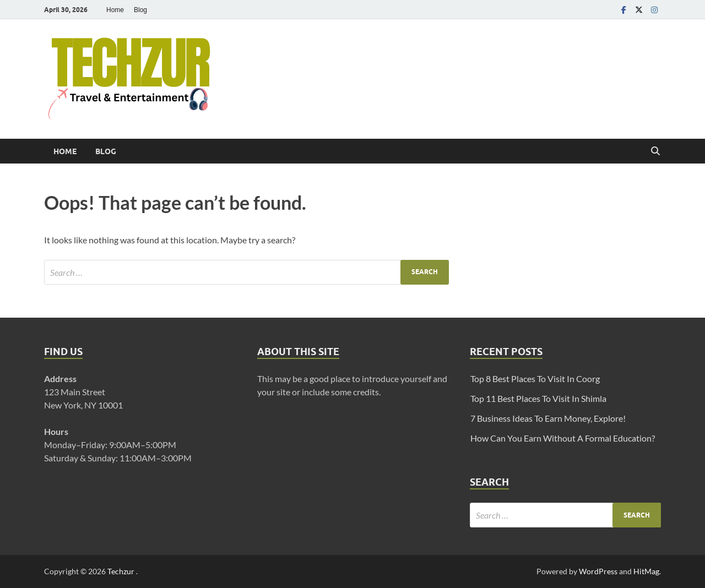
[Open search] (655, 151)
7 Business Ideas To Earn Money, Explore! (548, 418)
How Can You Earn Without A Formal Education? (563, 438)
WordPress (598, 571)
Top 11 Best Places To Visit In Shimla (538, 398)
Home (115, 10)
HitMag (646, 571)
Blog (140, 10)
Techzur (122, 571)
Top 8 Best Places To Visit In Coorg (535, 379)
